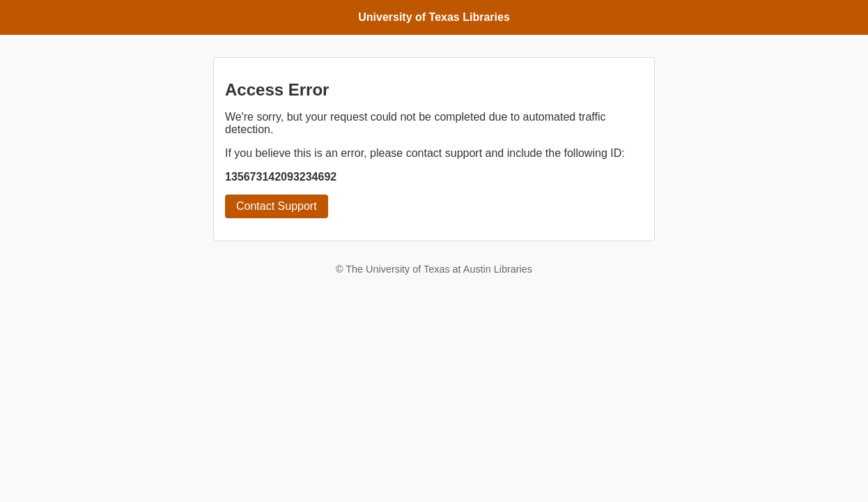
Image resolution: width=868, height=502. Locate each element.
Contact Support (277, 206)
